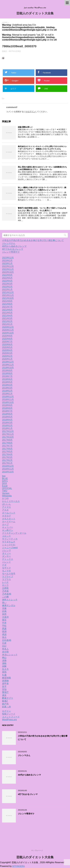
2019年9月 (7, 370)
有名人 (5, 649)
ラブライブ (8, 576)
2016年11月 (8, 469)
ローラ (5, 585)
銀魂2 (5, 701)
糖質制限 (6, 678)
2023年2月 (7, 261)
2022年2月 (7, 287)
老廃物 (5, 681)
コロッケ (6, 536)
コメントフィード (11, 717)
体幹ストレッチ (10, 600)
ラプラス (6, 579)
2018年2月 (7, 425)
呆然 (4, 614)
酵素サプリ (8, 698)
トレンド (6, 562)
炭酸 (4, 666)
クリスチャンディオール (14, 533)
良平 (4, 686)
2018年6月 (7, 414)
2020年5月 (7, 347)
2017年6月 (7, 449)
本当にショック (10, 655)
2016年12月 (8, 466)
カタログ (6, 516)
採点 (4, 637)
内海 (4, 611)
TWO (5, 491)
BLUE (5, 478)
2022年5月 (7, 278)
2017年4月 (7, 454)
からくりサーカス (11, 501)
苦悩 (4, 689)
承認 (4, 634)
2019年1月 (7, 394)
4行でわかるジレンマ (13, 249)
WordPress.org (9, 720)
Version (6, 493)
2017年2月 (7, 460)
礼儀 (4, 675)
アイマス (6, 507)
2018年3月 (7, 423)
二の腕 (5, 597)
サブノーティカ (10, 539)
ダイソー (6, 553)
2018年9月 (7, 405)
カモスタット (9, 519)
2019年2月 (7, 391)
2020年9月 (7, 336)
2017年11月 (8, 434)
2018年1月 (7, 428)
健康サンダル (9, 605)
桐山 (4, 658)
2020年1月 (7, 359)
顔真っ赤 (6, 707)
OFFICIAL (7, 488)
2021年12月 (8, 292)
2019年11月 (8, 365)
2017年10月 (8, 437)
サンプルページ (37, 850)
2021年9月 (7, 301)
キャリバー (8, 527)
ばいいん (6, 504)
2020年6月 (7, 344)
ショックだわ (9, 545)
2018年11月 (8, 399)
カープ (5, 524)
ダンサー (6, 556)
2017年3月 (7, 457)
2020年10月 (8, 333)
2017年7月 (7, 446)
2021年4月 (7, 315)
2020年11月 (8, 330)
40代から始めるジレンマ (14, 246)
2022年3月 (7, 284)
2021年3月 (7, 318)
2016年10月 (8, 472)
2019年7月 (7, 376)
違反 (4, 695)
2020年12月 (8, 327)
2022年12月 (8, 266)
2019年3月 (7, 388)
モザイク (6, 568)
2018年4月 (7, 420)
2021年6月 (7, 310)
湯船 (4, 663)
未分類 (5, 652)
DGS (4, 483)
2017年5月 (7, 452)
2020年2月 (7, 356)
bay (4, 476)
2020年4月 (7, 350)
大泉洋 (5, 617)
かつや (5, 498)
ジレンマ (6, 550)
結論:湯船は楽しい (25, 127)
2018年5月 (7, 417)
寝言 (4, 620)
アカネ (5, 510)
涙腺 (4, 660)
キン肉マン (8, 530)
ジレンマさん (9, 243)
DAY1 (5, 481)
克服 (4, 608)
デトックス (8, 559)
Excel (5, 486)
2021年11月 (8, 295)
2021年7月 (7, 307)
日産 (4, 643)
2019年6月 (7, 379)
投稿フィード (9, 714)
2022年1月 (7, 289)
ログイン (31, 112)
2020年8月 (7, 339)
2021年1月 (7, 324)
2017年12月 (8, 431)
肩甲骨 (5, 684)
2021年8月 (7, 304)
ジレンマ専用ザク (11, 252)
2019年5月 (7, 382)
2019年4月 (7, 385)
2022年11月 (8, 269)
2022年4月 (7, 281)
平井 (4, 623)
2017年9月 (7, 440)
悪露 (4, 629)
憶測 (4, 631)
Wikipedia (7, 496)
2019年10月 (8, 368)
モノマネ (6, 571)
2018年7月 (7, 411)
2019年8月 (7, 373)
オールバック (9, 513)
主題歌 (5, 588)
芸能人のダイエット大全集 (35, 14)
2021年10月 (8, 298)
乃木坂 (5, 591)
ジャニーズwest (10, 548)
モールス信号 (9, 574)
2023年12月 (8, 258)
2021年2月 (7, 321)
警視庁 (5, 692)
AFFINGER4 (18, 866)
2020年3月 (7, 353)
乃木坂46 (7, 594)
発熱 (4, 672)
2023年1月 (7, 263)
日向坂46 (7, 640)
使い (4, 603)
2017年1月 (7, 463)
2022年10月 (8, 272)
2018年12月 (8, 397)
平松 (4, 626)
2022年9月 (7, 275)
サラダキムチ (9, 542)
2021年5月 (7, 313)
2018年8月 (7, 408)
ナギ (4, 565)
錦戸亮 (5, 704)
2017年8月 (7, 443)
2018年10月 (8, 402)
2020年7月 (7, 342)
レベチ (5, 582)
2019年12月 (8, 362)
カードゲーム (9, 522)
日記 (4, 646)
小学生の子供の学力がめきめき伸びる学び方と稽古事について (33, 240)
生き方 (5, 669)
